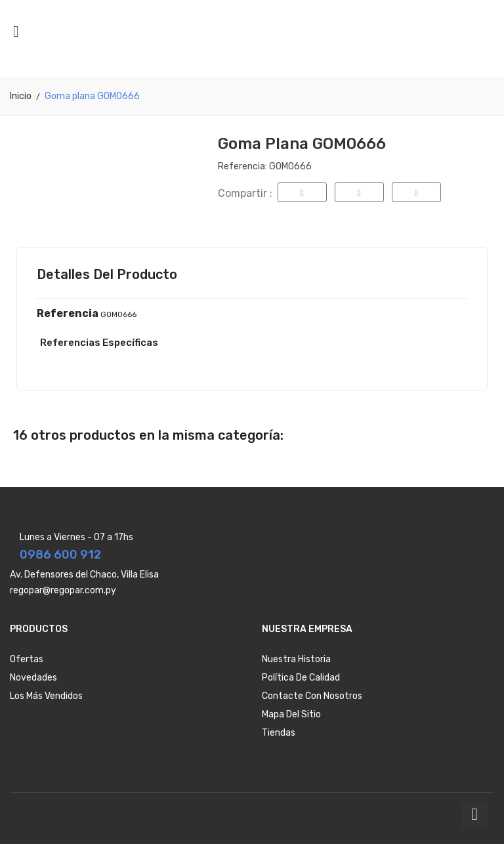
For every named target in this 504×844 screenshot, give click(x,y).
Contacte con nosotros (312, 696)
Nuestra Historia (296, 659)
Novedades (33, 678)
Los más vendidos (46, 696)
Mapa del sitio (291, 714)
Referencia (68, 314)
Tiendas (279, 733)
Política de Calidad (301, 678)
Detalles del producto (107, 274)
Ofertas (27, 659)
